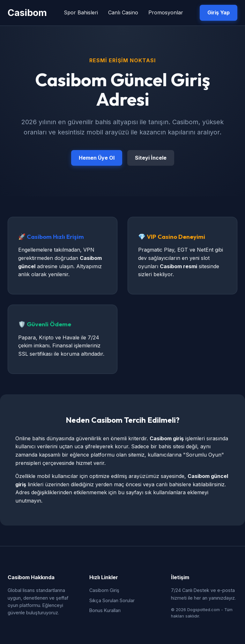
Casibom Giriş (104, 590)
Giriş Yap (219, 12)
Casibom (27, 13)
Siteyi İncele (151, 158)
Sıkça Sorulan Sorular (112, 600)
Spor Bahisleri (81, 12)
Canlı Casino (123, 12)
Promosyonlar (166, 12)
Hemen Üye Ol (97, 158)
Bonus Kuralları (105, 610)
